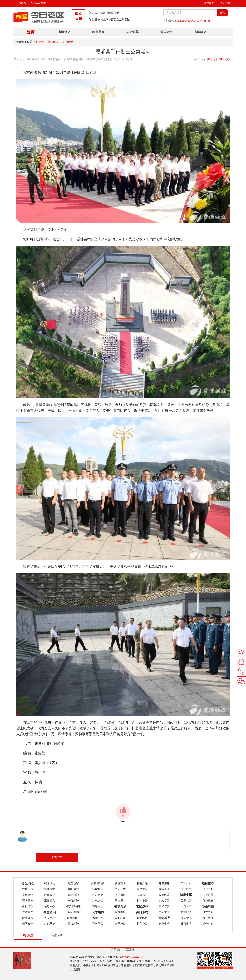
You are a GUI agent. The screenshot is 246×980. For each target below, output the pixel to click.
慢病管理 (186, 918)
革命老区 (182, 21)
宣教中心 (98, 906)
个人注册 (225, 3)
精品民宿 (142, 918)
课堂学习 (98, 918)
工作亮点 (50, 901)
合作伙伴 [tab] (57, 935)
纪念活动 (68, 42)
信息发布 (142, 889)
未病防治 (186, 906)
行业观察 (208, 901)
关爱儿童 (186, 901)
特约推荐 (142, 901)
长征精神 (73, 901)
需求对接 (205, 21)
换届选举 (50, 889)
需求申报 (120, 912)
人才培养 (132, 32)
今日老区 (39, 42)
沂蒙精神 (98, 889)
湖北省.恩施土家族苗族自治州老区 (110, 20)
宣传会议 (28, 895)
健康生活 (186, 924)
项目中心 (208, 889)
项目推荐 (208, 895)
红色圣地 (50, 924)
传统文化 (120, 883)
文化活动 (120, 895)
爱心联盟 (120, 918)
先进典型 (28, 912)
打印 (221, 59)
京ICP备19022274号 (133, 957)
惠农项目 (164, 901)
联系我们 (130, 950)
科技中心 (208, 912)
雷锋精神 (73, 924)
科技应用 (186, 889)
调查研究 (28, 901)
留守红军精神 (73, 906)
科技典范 (208, 918)
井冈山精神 (73, 918)
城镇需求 (142, 895)
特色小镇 (142, 924)
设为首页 (21, 3)
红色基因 (98, 32)
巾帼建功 (28, 906)
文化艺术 (120, 889)
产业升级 (186, 883)
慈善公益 (120, 924)
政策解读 (164, 895)
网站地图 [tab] (28, 936)
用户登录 (209, 3)
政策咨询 (164, 889)
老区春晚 (28, 924)
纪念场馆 (73, 883)
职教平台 (98, 924)
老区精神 (73, 895)
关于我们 (116, 950)
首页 (30, 32)
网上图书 (120, 901)
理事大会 (50, 895)
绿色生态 (208, 924)
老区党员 (194, 21)
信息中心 (50, 906)
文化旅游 (164, 912)
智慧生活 (164, 924)
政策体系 (28, 918)
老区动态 (64, 32)
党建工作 (28, 889)
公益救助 (186, 912)
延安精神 (73, 912)
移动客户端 (38, 3)
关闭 (229, 59)
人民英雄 (50, 918)
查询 (222, 13)
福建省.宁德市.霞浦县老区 (104, 13)
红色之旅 (98, 901)
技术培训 (164, 906)
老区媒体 (200, 32)
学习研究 (98, 895)
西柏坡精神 (98, 883)
